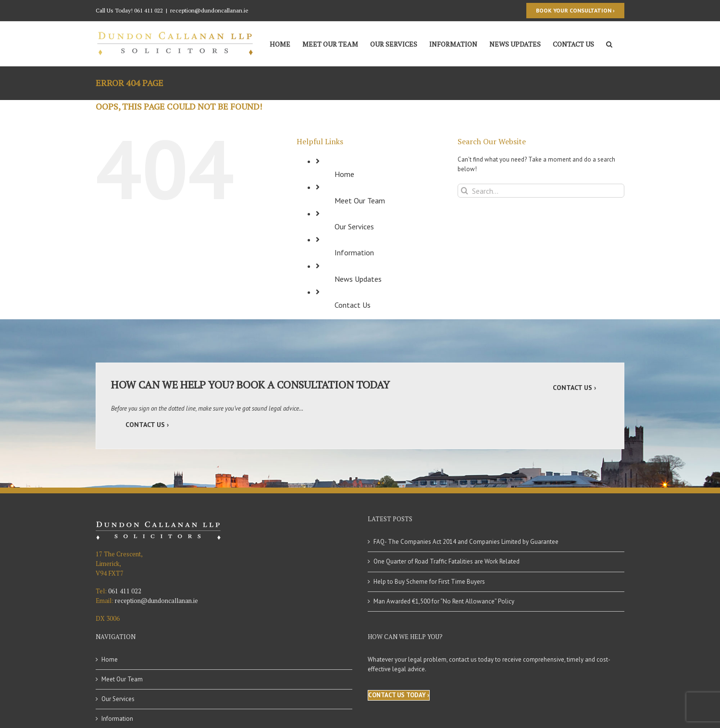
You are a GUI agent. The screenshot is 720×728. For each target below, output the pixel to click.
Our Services (354, 226)
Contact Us (353, 305)
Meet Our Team (360, 201)
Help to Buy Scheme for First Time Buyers (429, 582)
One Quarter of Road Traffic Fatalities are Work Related (447, 561)
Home (344, 174)
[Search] (609, 43)
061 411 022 (149, 10)
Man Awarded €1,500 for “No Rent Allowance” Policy (444, 601)
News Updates (358, 279)
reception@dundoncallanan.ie (209, 10)
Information (354, 252)
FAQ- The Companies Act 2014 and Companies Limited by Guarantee (466, 542)
